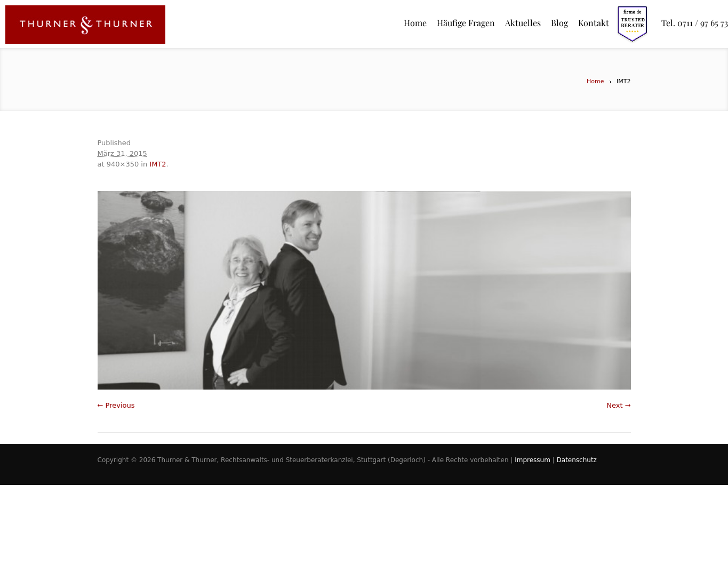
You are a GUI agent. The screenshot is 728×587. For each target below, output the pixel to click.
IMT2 (158, 164)
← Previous (116, 405)
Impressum (533, 460)
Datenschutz (577, 460)
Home (595, 81)
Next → (618, 405)
